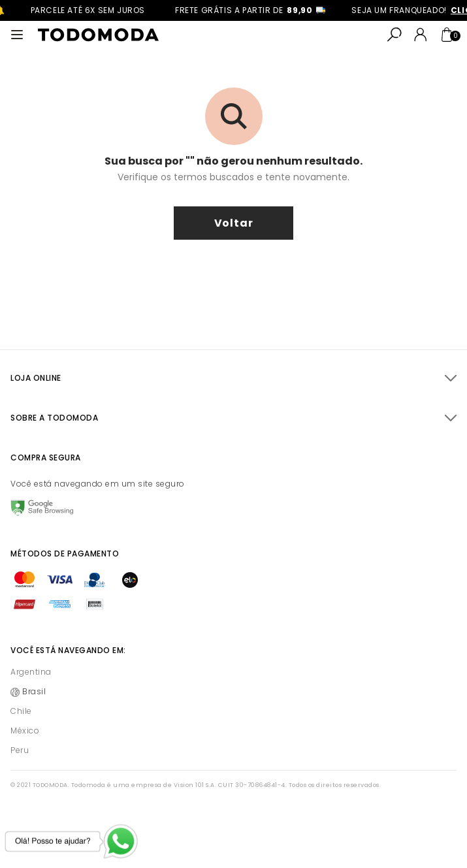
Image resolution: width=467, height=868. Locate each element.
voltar (234, 223)
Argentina (31, 672)
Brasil (34, 691)
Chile (21, 711)
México (25, 731)
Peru (20, 750)
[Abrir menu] (17, 35)
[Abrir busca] (395, 35)
